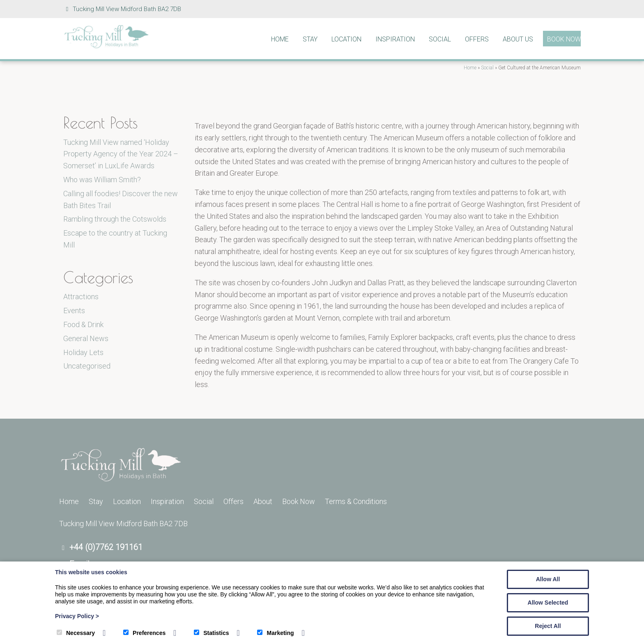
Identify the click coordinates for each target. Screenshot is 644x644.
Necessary (76, 633)
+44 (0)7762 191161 (106, 547)
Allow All (548, 579)
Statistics (211, 633)
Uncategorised (87, 366)
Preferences (144, 633)
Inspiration (395, 39)
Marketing (275, 633)
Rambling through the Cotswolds (115, 219)
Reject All (548, 626)
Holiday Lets (83, 352)
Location (346, 39)
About (263, 501)
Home (280, 39)
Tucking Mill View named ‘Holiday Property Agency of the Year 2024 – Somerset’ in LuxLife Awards (121, 154)
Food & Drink (83, 324)
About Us (518, 39)
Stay (310, 39)
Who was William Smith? (102, 180)
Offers (477, 39)
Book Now (564, 39)
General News (86, 338)
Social (440, 39)
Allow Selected (548, 603)
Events (74, 311)
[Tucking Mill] (106, 46)
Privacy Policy (77, 616)
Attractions (81, 297)
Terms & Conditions (356, 501)
